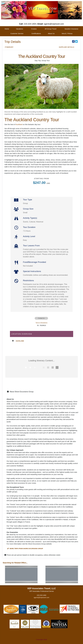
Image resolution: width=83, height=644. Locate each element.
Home (7, 29)
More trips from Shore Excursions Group (25, 549)
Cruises (34, 29)
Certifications (36, 33)
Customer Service (17, 33)
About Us (51, 33)
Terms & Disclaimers (41, 323)
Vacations (20, 29)
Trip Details (13, 42)
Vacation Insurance (71, 29)
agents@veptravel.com (41, 597)
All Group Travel (51, 29)
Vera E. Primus (67, 33)
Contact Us (41, 318)
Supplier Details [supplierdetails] (67, 47)
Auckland (19, 124)
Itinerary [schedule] (9, 47)
